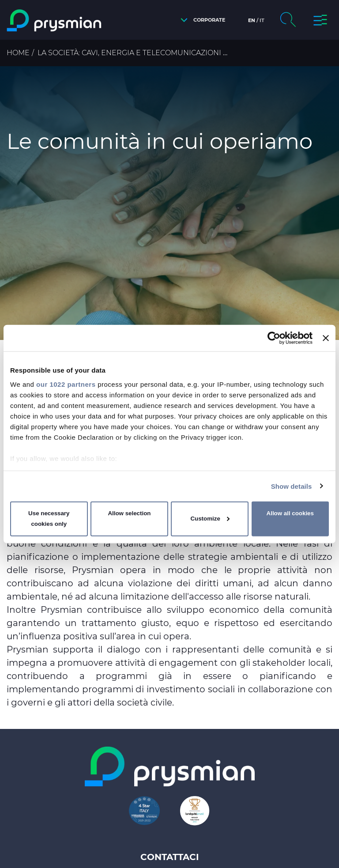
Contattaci (170, 857)
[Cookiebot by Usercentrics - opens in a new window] (274, 338)
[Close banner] (326, 338)
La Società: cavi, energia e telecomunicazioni (129, 53)
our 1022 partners (66, 384)
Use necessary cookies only (49, 519)
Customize (210, 519)
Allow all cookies (290, 513)
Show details (292, 486)
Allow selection (129, 513)
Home (18, 53)
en (252, 20)
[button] (201, 20)
